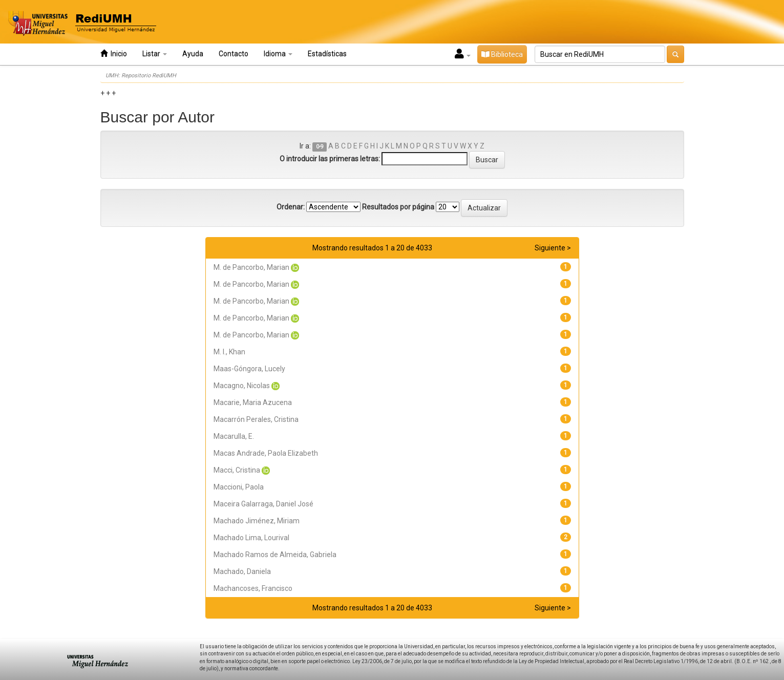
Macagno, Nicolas (242, 386)
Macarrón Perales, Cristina (256, 419)
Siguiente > (553, 248)
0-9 (320, 147)
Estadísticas (327, 54)
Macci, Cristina (237, 470)
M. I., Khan (229, 352)
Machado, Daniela (242, 571)
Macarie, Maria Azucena (253, 402)
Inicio (114, 54)
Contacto (234, 54)
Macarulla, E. (234, 436)
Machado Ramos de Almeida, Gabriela (275, 555)
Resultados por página (398, 207)
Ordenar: (291, 207)
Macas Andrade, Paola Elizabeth (266, 453)
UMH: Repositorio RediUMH (141, 76)
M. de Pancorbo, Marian (251, 267)
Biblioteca (502, 54)
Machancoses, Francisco (253, 588)
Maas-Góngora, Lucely (249, 369)
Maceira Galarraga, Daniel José (263, 504)
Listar (155, 54)
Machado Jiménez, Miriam (257, 521)
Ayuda (193, 54)
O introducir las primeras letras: (330, 159)
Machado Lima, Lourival (251, 538)
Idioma (278, 54)
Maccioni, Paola (239, 487)
